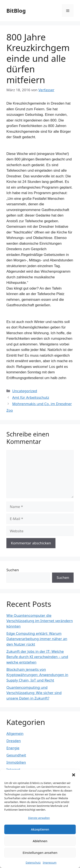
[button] (74, 775)
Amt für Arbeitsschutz (31, 397)
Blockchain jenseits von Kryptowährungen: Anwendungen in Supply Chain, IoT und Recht (37, 675)
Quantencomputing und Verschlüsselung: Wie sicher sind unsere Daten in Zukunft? (34, 693)
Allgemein (15, 733)
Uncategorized (25, 391)
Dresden (14, 741)
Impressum (50, 863)
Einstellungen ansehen (40, 853)
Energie (13, 748)
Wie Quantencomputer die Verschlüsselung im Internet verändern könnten (40, 621)
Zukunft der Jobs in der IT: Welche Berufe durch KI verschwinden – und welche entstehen (37, 657)
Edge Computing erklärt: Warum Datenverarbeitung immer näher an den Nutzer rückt (37, 639)
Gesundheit (16, 755)
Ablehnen (40, 841)
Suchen (13, 570)
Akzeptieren (40, 829)
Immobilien (16, 762)
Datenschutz (33, 863)
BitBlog (16, 11)
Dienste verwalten (39, 818)
